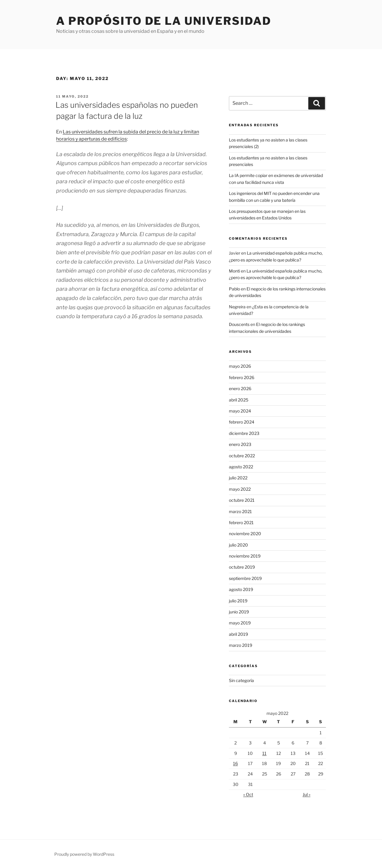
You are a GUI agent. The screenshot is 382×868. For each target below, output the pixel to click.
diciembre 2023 (244, 433)
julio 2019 (238, 601)
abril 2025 (239, 400)
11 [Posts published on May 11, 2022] (264, 753)
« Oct (248, 794)
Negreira (237, 307)
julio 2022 (238, 478)
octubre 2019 (242, 567)
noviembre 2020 (245, 534)
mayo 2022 (240, 489)
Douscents (239, 324)
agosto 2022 (241, 467)
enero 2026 (240, 388)
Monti (234, 271)
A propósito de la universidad (164, 21)
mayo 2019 (240, 623)
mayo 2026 (240, 366)
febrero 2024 (242, 422)
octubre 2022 (242, 456)
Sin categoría (241, 680)
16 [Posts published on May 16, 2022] (235, 763)
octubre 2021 (242, 500)
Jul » (306, 794)
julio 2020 (238, 545)
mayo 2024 (240, 411)
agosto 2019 (241, 589)
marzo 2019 (241, 645)
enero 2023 (240, 444)
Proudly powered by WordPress (84, 854)
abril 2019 (238, 634)
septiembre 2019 (245, 578)
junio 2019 (239, 612)
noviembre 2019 (245, 556)
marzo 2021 (240, 511)
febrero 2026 (242, 377)
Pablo (234, 289)
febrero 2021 (241, 523)
